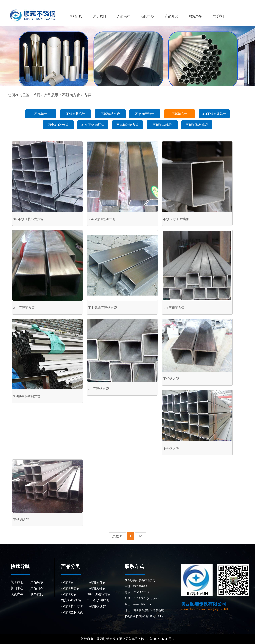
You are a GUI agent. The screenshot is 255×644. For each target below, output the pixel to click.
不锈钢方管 (71, 95)
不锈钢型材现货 (197, 125)
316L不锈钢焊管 (93, 125)
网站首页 (76, 16)
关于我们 (100, 16)
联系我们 (219, 16)
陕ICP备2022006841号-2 (158, 639)
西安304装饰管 (58, 125)
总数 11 (117, 536)
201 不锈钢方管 (24, 308)
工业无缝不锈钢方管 (102, 308)
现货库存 (195, 16)
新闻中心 (147, 16)
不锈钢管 (41, 114)
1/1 (140, 536)
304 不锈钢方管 (174, 308)
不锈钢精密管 (110, 114)
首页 (37, 95)
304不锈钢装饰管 (214, 114)
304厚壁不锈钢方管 (27, 396)
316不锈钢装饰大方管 (28, 219)
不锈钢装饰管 (76, 114)
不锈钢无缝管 (145, 114)
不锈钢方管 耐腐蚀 (176, 219)
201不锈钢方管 (98, 389)
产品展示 (124, 16)
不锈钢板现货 (162, 125)
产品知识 (171, 16)
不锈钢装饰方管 (127, 125)
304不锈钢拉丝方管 (102, 219)
